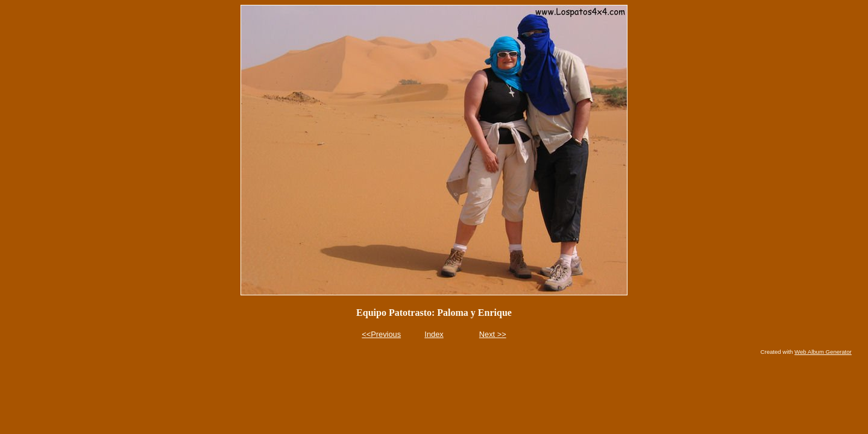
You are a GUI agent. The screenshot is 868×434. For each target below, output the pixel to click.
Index (434, 334)
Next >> (493, 334)
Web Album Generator (823, 352)
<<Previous (381, 334)
